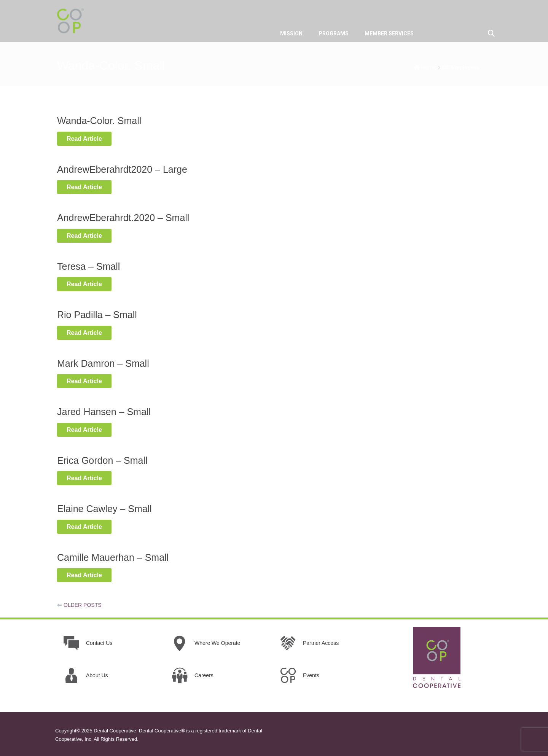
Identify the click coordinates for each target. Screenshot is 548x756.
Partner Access (321, 643)
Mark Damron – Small (103, 363)
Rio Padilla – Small (97, 315)
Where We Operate (217, 643)
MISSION (291, 33)
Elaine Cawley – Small (104, 509)
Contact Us (99, 643)
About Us (97, 675)
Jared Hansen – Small (104, 412)
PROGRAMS (334, 33)
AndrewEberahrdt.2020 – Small (123, 218)
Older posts (83, 605)
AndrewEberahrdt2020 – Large (122, 169)
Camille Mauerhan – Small (113, 557)
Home (428, 67)
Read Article (89, 138)
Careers (204, 675)
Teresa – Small (88, 266)
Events (311, 675)
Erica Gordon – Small (102, 460)
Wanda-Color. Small (99, 121)
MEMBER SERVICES (389, 33)
